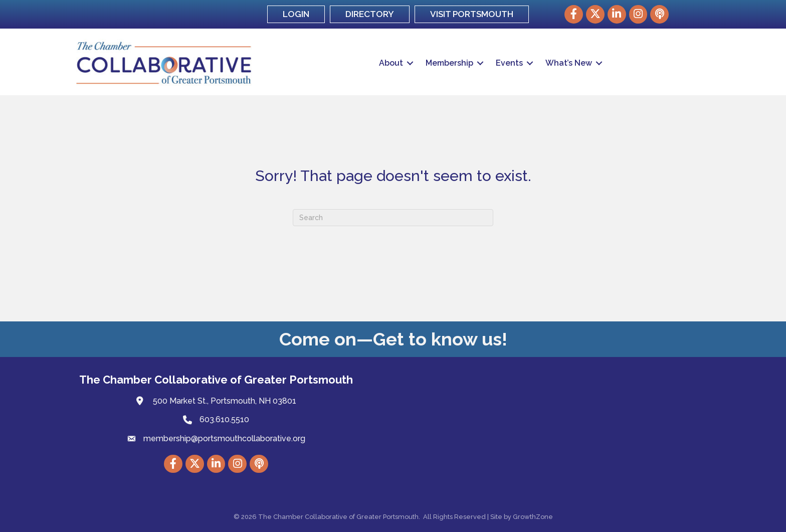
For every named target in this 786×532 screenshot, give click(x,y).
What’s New (569, 63)
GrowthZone (533, 517)
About (391, 63)
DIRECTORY (370, 14)
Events (509, 63)
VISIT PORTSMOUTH (472, 14)
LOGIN (296, 14)
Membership (449, 63)
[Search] (393, 218)
